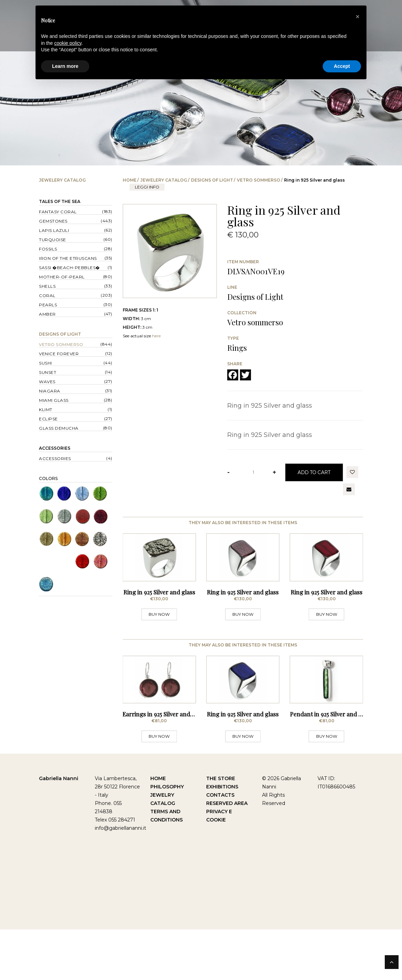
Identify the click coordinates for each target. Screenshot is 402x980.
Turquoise (53, 240)
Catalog (163, 854)
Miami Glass (54, 400)
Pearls (48, 305)
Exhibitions (222, 837)
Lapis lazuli (54, 230)
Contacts (220, 846)
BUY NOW (159, 639)
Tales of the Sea (60, 201)
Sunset (48, 372)
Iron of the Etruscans (68, 258)
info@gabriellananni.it (120, 879)
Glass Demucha (59, 428)
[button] (358, 17)
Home (130, 180)
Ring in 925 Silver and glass (159, 617)
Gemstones (53, 221)
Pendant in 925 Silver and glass (331, 765)
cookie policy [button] (68, 43)
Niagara (50, 391)
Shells (47, 286)
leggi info (147, 187)
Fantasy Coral (58, 212)
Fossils (48, 249)
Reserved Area (227, 854)
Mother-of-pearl (62, 277)
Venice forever (59, 354)
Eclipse (48, 419)
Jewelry (162, 846)
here (156, 336)
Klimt (46, 410)
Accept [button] (342, 66)
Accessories (55, 448)
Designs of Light (212, 180)
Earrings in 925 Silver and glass (164, 765)
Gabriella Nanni (59, 829)
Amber (47, 314)
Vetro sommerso (259, 180)
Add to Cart (314, 472)
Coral (47, 295)
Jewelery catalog (164, 180)
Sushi (46, 363)
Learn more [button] (65, 66)
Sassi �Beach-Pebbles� (69, 268)
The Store (221, 829)
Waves (47, 382)
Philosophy (167, 837)
